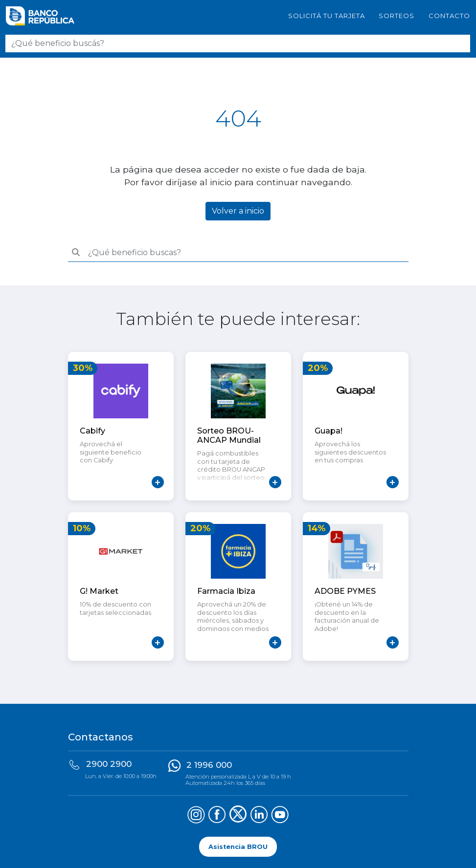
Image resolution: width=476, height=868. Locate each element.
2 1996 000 (209, 765)
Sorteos (397, 16)
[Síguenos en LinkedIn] (259, 816)
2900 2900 (109, 764)
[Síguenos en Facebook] (217, 816)
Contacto (449, 16)
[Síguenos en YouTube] (280, 816)
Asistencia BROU (238, 847)
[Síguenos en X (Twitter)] (238, 816)
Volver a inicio (238, 211)
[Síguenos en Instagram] (196, 816)
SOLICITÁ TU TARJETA (327, 16)
